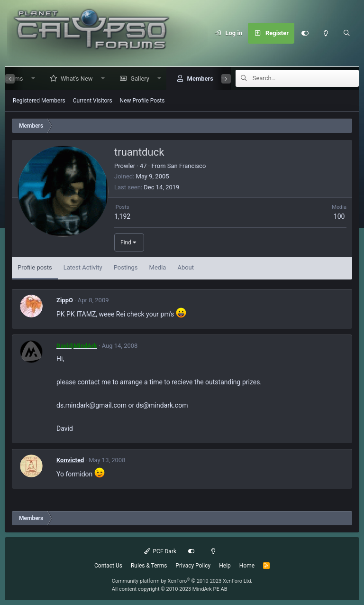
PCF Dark (160, 551)
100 (339, 216)
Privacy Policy (193, 566)
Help (225, 566)
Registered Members (39, 101)
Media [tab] (158, 267)
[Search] (346, 33)
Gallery (136, 79)
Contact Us (108, 566)
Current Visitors (93, 101)
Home (247, 566)
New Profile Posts (142, 101)
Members (196, 79)
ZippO (65, 300)
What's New (73, 79)
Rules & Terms (149, 566)
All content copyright (170, 589)
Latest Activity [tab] (83, 267)
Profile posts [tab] (35, 267)
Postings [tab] (126, 267)
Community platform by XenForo (182, 581)
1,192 (122, 216)
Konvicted (70, 460)
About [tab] (186, 267)
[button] (29, 79)
